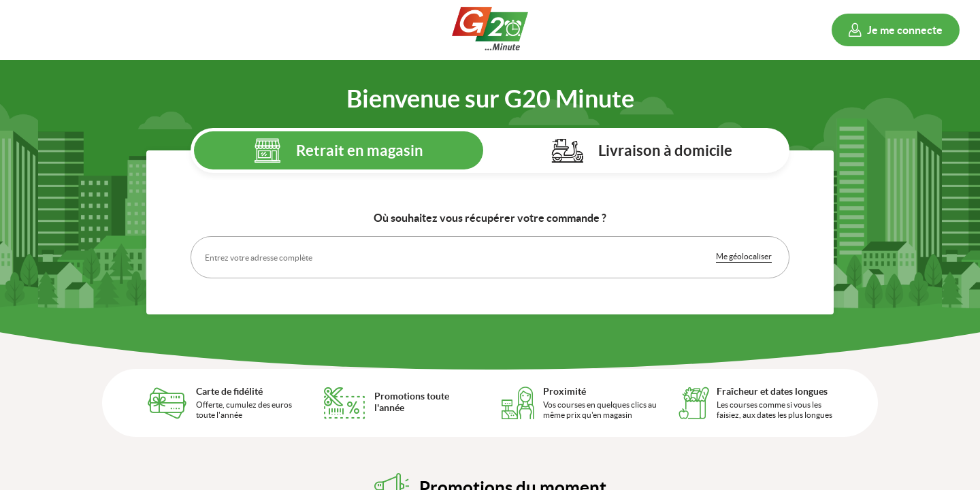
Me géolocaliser (744, 256)
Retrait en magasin (360, 150)
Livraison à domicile (665, 150)
